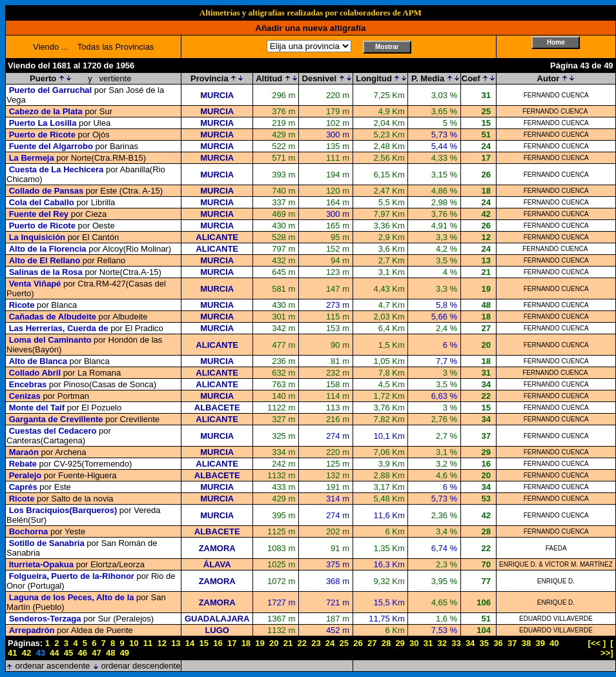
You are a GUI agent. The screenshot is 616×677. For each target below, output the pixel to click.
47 (96, 653)
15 (204, 643)
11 (148, 643)
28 (386, 643)
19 (260, 643)
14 (190, 643)
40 (554, 643)
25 (344, 643)
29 (400, 643)
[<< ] (597, 643)
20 (274, 643)
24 (330, 643)
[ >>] (607, 648)
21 (288, 643)
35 (484, 643)
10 (134, 643)
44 (54, 653)
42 (26, 653)
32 (442, 643)
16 (218, 643)
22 (302, 643)
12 (161, 643)
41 (12, 653)
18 (246, 643)
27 (372, 643)
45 (68, 653)
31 (428, 643)
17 (232, 643)
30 (414, 643)
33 (456, 643)
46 (83, 653)
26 (358, 643)
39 (540, 643)
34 (470, 643)
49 (125, 653)
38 (526, 643)
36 (498, 643)
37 (512, 643)
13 (176, 643)
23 (316, 643)
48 (110, 653)
